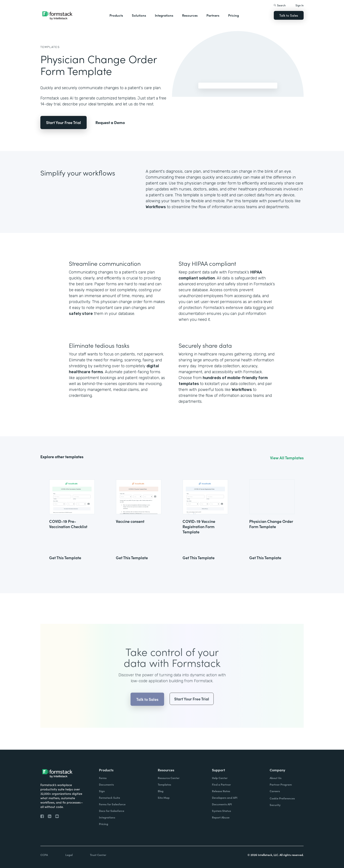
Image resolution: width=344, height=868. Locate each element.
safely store (81, 314)
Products (116, 15)
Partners (213, 15)
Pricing (234, 15)
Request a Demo (110, 122)
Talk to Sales (289, 15)
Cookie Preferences (282, 798)
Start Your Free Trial (64, 122)
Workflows (156, 207)
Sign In (300, 5)
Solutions (139, 15)
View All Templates (287, 458)
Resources (190, 15)
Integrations (164, 15)
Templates (50, 47)
